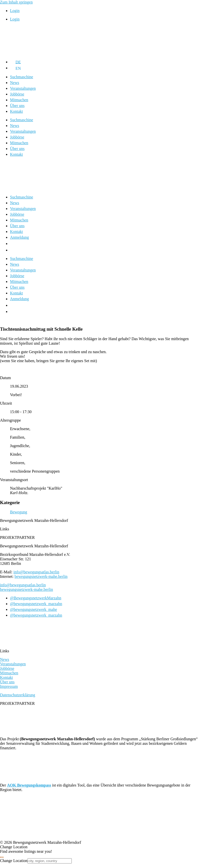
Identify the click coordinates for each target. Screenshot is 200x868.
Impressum (9, 686)
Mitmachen (19, 100)
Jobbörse (17, 94)
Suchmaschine (21, 77)
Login (15, 11)
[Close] (2, 857)
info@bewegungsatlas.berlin (36, 572)
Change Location (14, 861)
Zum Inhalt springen (16, 2)
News (14, 83)
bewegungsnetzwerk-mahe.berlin (41, 576)
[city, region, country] (50, 861)
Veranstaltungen (23, 88)
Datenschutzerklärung (17, 695)
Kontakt (16, 111)
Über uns (17, 106)
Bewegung (18, 512)
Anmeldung (19, 237)
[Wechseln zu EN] (15, 68)
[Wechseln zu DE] (15, 62)
